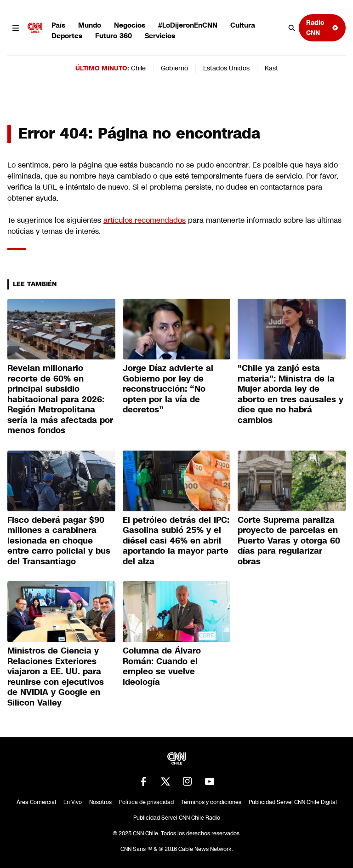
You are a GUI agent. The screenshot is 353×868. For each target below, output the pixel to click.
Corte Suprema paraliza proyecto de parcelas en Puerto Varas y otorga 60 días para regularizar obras (289, 541)
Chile (138, 68)
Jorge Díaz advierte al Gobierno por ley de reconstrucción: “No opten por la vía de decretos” (168, 389)
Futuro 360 (114, 36)
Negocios (130, 25)
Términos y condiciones (211, 802)
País (58, 25)
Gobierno (174, 68)
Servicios (160, 36)
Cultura (243, 25)
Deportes (67, 36)
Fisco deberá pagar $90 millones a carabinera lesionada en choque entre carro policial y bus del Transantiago (59, 541)
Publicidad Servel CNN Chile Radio (177, 818)
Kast (271, 68)
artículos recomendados (145, 220)
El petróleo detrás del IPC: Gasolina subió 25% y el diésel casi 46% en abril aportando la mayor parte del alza (176, 541)
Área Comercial (36, 802)
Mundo (90, 25)
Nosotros (100, 802)
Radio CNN (322, 27)
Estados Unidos (226, 68)
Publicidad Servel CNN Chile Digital (293, 802)
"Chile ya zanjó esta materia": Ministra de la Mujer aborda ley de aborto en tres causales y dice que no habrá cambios (290, 394)
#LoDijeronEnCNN (188, 25)
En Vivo (73, 802)
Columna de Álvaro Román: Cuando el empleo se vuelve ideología (162, 666)
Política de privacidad (146, 802)
